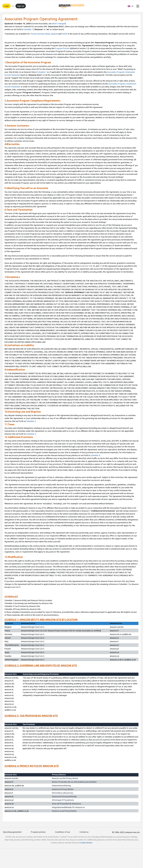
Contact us (84, 832)
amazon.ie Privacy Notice (63, 789)
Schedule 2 (31, 421)
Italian (47, 34)
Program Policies (62, 48)
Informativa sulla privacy (63, 793)
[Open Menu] (137, 6)
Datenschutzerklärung (61, 785)
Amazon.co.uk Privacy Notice (64, 811)
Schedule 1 (28, 29)
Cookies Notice (86, 843)
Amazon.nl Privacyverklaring (64, 796)
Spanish (54, 34)
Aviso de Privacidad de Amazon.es (67, 804)
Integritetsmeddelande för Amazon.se (68, 807)
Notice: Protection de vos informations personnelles (74, 782)
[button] (131, 6)
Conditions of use (63, 832)
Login (6, 6)
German (41, 34)
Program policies (38, 832)
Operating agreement (12, 832)
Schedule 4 (95, 455)
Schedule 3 (31, 434)
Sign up (21, 6)
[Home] (72, 6)
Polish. (65, 34)
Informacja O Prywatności (63, 800)
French (34, 34)
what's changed (59, 24)
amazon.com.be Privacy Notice (65, 778)
